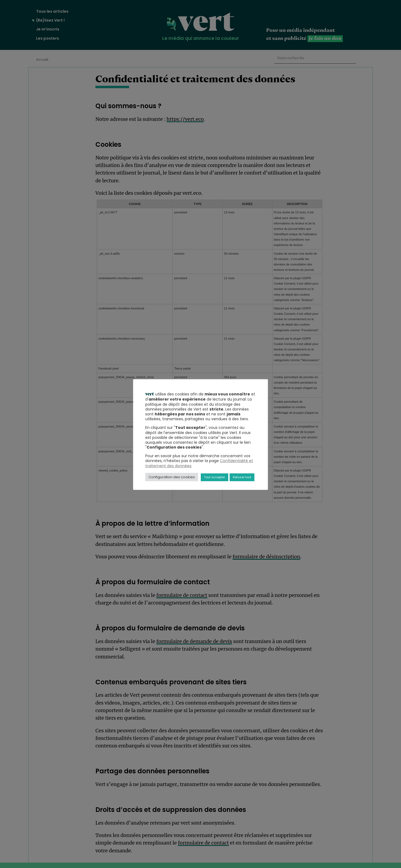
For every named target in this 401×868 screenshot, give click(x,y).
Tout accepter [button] (215, 477)
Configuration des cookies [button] (172, 477)
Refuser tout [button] (242, 477)
